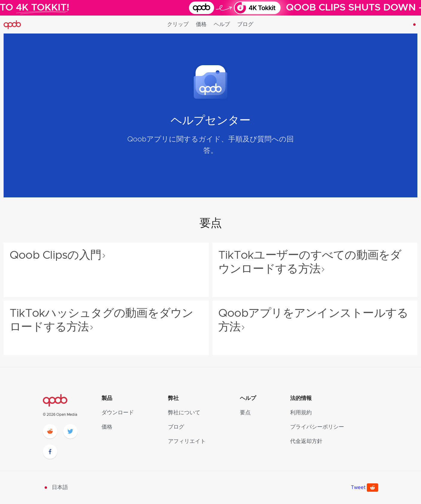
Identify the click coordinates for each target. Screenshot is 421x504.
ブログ (245, 25)
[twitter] (70, 431)
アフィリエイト (187, 441)
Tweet (358, 488)
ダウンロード (118, 413)
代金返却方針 (306, 441)
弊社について (184, 413)
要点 (245, 413)
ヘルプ (222, 25)
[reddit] (50, 431)
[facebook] (50, 452)
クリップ (178, 25)
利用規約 (301, 413)
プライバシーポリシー (317, 427)
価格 (201, 25)
